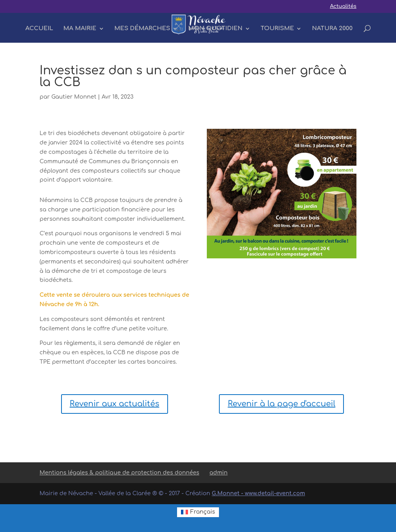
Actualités (343, 6)
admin (219, 473)
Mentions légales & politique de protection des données (119, 473)
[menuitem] (198, 512)
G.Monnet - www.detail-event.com (259, 493)
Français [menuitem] (203, 512)
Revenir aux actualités (115, 404)
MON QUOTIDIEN (216, 29)
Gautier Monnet (74, 97)
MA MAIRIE (80, 29)
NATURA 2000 (333, 29)
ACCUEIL (39, 29)
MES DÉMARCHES (142, 29)
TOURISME (277, 29)
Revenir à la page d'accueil (281, 404)
